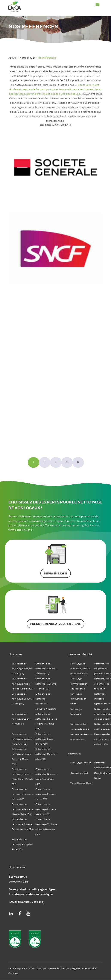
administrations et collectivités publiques (53, 94)
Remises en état (79, 773)
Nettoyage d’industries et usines (78, 699)
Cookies (13, 973)
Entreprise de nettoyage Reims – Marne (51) (46, 794)
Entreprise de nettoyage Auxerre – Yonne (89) (46, 684)
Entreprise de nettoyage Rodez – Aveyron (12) (46, 809)
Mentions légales (71, 968)
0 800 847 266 (19, 881)
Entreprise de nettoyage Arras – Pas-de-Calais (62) (22, 684)
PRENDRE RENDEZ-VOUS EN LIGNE (55, 624)
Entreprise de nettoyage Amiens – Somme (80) (46, 669)
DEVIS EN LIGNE (56, 573)
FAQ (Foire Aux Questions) (27, 902)
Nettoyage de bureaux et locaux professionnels (80, 669)
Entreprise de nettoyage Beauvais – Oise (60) (23, 699)
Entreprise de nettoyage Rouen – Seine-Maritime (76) (23, 824)
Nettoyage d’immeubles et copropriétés (79, 684)
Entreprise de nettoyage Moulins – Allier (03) (46, 754)
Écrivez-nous (18, 877)
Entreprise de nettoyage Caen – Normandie (22, 719)
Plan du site (89, 968)
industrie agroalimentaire (67, 89)
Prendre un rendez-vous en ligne (31, 894)
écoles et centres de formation (29, 89)
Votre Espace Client (81, 783)
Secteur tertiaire (89, 85)
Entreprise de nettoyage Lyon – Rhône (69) (45, 739)
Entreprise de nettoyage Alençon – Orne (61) (22, 669)
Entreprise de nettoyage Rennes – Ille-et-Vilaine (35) (23, 809)
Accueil (13, 58)
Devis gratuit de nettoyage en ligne (32, 889)
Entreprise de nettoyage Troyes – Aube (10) (22, 844)
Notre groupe (28, 58)
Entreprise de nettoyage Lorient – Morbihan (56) (23, 739)
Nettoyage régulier (81, 763)
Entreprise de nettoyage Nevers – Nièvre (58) (23, 794)
